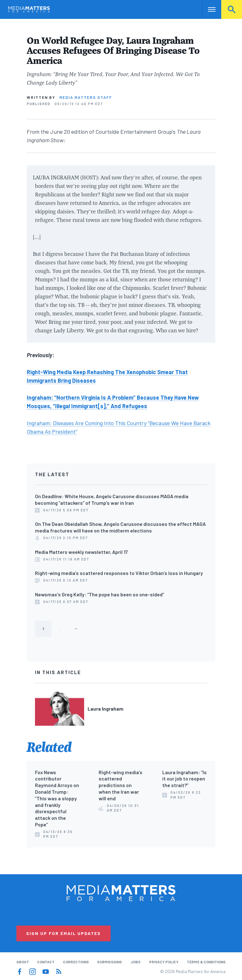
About (23, 962)
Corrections (76, 962)
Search (232, 9)
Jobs (135, 962)
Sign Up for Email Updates (63, 933)
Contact (46, 962)
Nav (208, 9)
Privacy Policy (164, 962)
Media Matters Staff (86, 97)
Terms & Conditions (206, 962)
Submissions (109, 962)
